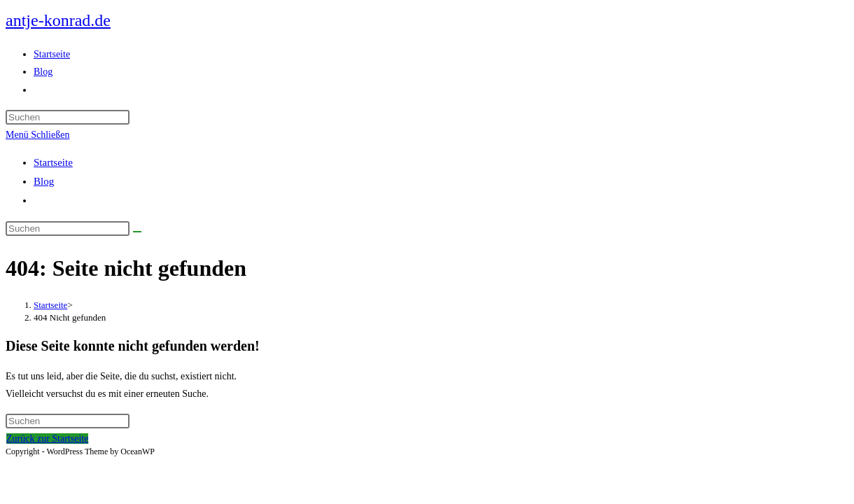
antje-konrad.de (58, 20)
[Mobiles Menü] (37, 135)
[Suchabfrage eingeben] (68, 117)
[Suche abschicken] (137, 232)
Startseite (53, 162)
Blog (44, 181)
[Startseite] (50, 305)
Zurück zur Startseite (47, 439)
